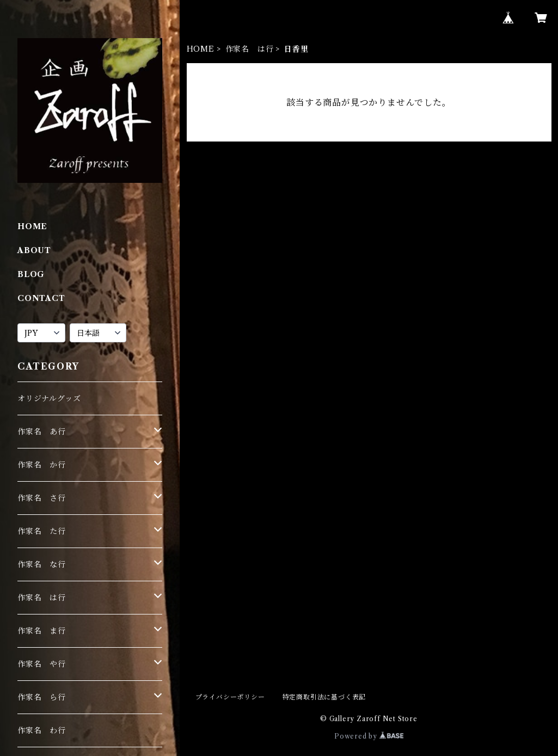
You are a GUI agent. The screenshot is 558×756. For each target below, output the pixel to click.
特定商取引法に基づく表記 (324, 697)
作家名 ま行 (42, 631)
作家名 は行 (250, 49)
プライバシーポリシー (230, 697)
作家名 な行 (42, 564)
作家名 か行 (42, 465)
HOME (201, 49)
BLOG (31, 274)
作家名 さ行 (42, 498)
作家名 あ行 (42, 432)
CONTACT (41, 298)
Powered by (369, 736)
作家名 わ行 (42, 730)
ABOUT (34, 250)
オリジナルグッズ (49, 398)
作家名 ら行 (42, 697)
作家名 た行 (42, 531)
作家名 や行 (42, 664)
